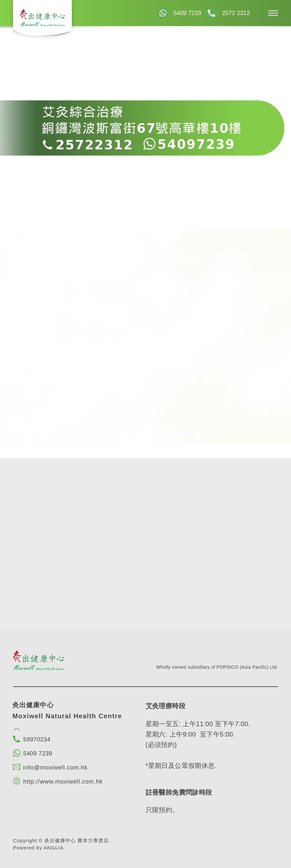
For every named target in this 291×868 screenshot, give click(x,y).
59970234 (37, 739)
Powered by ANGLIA (38, 848)
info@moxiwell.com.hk (55, 768)
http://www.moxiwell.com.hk (63, 782)
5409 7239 (187, 13)
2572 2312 (236, 13)
